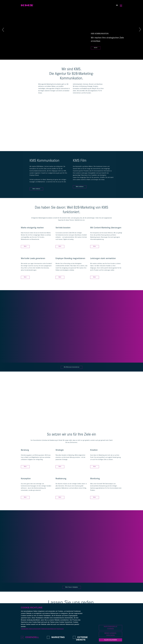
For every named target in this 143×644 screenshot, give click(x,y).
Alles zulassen (110, 640)
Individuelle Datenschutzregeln (31, 629)
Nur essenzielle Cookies (110, 628)
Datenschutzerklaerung (49, 629)
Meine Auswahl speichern (110, 634)
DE (117, 5)
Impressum (60, 629)
